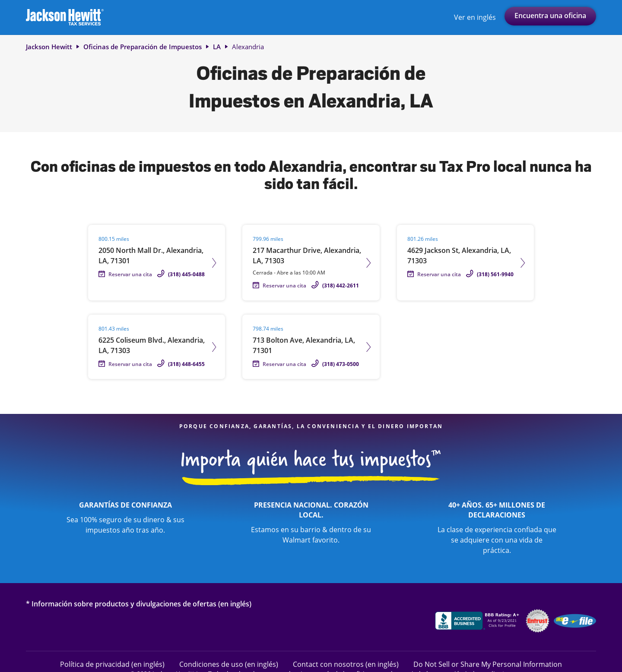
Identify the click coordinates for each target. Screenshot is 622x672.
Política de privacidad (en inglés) (112, 664)
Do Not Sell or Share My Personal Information (488, 664)
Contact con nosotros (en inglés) (346, 664)
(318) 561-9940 (495, 274)
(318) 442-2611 (341, 286)
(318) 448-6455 (186, 364)
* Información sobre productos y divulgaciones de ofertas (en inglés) (139, 604)
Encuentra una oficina (550, 16)
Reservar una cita (130, 274)
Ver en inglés (475, 17)
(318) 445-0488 (186, 274)
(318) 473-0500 (341, 364)
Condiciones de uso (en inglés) (229, 664)
